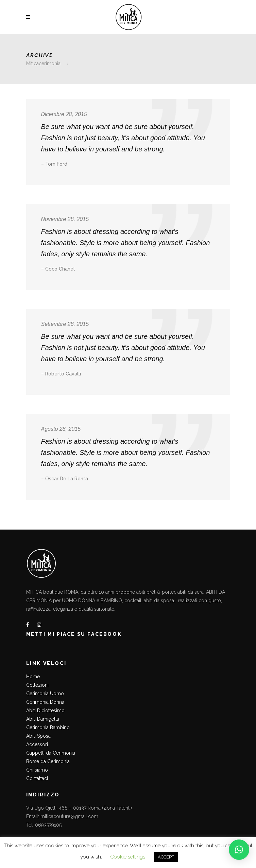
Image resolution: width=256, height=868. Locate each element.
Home (33, 677)
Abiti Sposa (38, 736)
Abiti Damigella (43, 719)
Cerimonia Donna (45, 702)
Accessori (37, 744)
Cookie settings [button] (128, 857)
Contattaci (37, 778)
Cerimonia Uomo (45, 694)
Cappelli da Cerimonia (51, 753)
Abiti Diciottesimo (45, 710)
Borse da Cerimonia (48, 761)
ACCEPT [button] (166, 857)
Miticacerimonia (43, 63)
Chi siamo (37, 770)
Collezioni (37, 685)
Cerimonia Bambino (48, 727)
